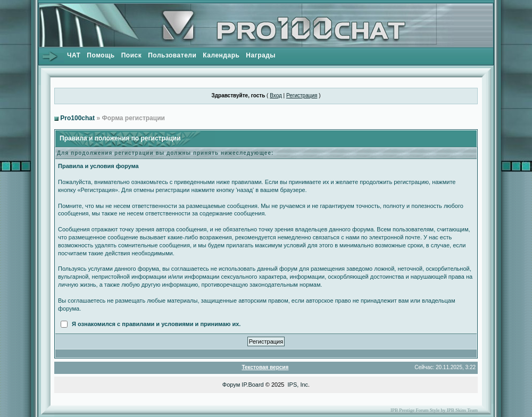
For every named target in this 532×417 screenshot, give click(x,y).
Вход (276, 95)
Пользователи (172, 55)
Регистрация (302, 95)
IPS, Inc (298, 385)
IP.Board (252, 385)
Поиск (132, 55)
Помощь (101, 55)
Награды (261, 55)
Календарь (221, 55)
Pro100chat (77, 118)
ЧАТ (74, 55)
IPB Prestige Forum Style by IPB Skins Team (434, 410)
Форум (231, 385)
